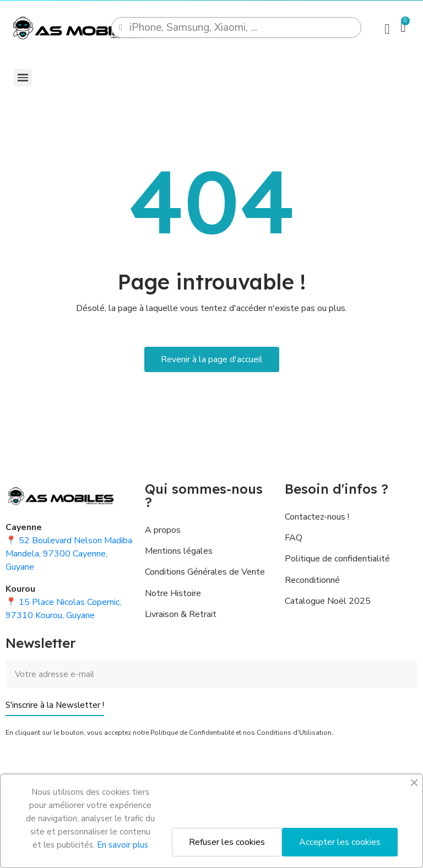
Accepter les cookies (340, 842)
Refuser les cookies (227, 842)
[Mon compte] (387, 29)
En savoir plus (123, 845)
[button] (212, 359)
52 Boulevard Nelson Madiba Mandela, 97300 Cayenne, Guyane (69, 554)
